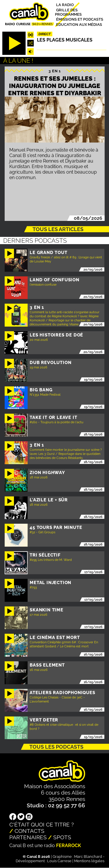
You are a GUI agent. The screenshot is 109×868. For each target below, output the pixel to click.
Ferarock (69, 846)
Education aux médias (79, 24)
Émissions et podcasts (80, 19)
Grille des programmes (68, 12)
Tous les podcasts (56, 747)
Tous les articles (58, 229)
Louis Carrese (59, 861)
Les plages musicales (65, 40)
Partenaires (28, 837)
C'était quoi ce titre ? (42, 824)
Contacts (30, 831)
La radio (65, 5)
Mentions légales (89, 861)
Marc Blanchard (88, 857)
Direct (45, 34)
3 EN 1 (55, 71)
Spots (62, 837)
